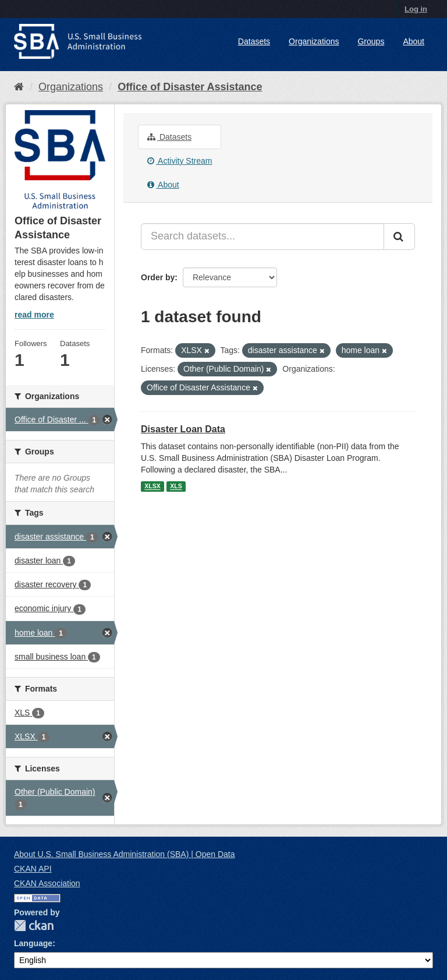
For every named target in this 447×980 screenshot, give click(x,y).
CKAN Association (47, 883)
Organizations (314, 41)
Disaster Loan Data (183, 429)
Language (33, 943)
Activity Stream (180, 161)
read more (34, 315)
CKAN (34, 926)
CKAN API (33, 869)
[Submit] (399, 237)
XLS (176, 487)
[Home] (19, 87)
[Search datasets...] (262, 237)
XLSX (152, 487)
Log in (416, 9)
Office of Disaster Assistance (190, 87)
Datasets (254, 41)
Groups (371, 41)
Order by (158, 277)
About (414, 41)
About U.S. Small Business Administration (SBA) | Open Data (124, 854)
